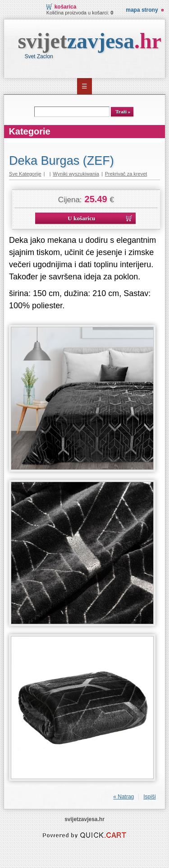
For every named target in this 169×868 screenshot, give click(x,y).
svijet (89, 41)
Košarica (66, 7)
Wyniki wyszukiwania (76, 174)
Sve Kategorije (25, 174)
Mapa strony (142, 10)
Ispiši (149, 797)
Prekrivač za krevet (126, 174)
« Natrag (123, 797)
